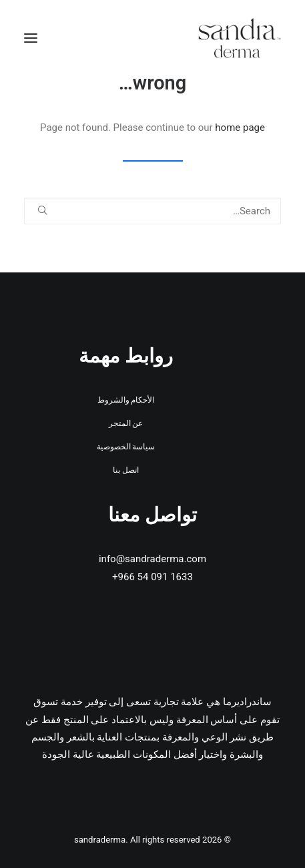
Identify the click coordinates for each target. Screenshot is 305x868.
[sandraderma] (240, 38)
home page (240, 128)
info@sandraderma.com (152, 559)
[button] (31, 38)
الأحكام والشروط (126, 400)
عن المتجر (126, 423)
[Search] (152, 211)
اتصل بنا (126, 470)
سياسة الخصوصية (126, 447)
